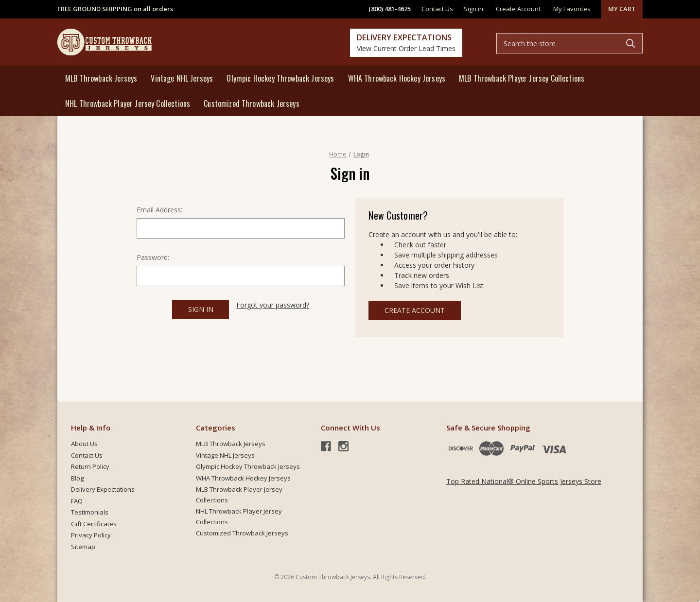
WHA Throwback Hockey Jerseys (397, 78)
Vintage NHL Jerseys (182, 78)
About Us (84, 444)
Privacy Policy (91, 535)
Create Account (415, 310)
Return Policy (90, 466)
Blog (77, 478)
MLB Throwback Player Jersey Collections (522, 78)
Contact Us (87, 455)
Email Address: (159, 210)
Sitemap (83, 547)
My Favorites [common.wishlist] (572, 9)
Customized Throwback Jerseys (251, 103)
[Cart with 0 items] (622, 9)
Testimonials (90, 512)
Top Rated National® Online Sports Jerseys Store (524, 481)
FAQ (77, 501)
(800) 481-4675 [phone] (390, 9)
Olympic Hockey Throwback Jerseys (280, 78)
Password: (153, 257)
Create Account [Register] (518, 9)
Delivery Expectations (103, 489)
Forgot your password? (273, 305)
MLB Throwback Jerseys (101, 78)
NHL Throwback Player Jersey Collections (128, 103)
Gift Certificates (94, 524)
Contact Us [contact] (437, 9)
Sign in (473, 9)
